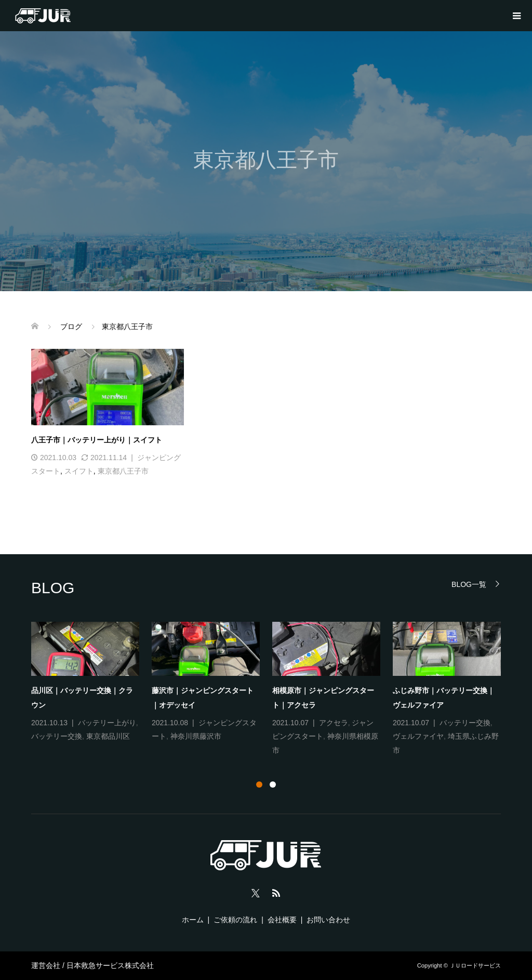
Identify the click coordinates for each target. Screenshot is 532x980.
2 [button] (273, 785)
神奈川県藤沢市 (196, 736)
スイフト (79, 471)
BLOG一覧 (469, 584)
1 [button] (259, 785)
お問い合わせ (328, 920)
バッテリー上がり (107, 723)
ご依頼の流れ (235, 920)
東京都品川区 (108, 736)
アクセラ (334, 723)
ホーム (193, 920)
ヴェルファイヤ (418, 736)
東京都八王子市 (123, 471)
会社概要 (282, 920)
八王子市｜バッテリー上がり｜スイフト (97, 440)
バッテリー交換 (57, 736)
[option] (272, 690)
